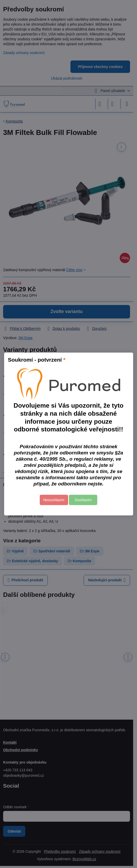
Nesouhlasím (54, 500)
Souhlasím (83, 500)
